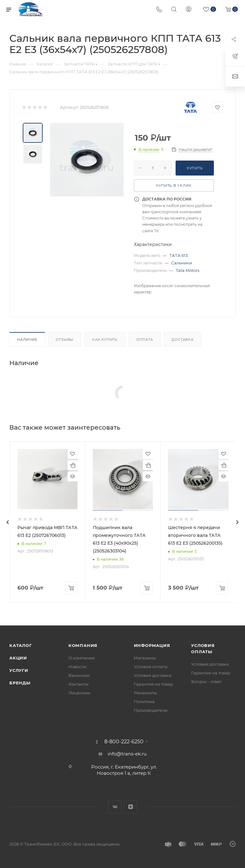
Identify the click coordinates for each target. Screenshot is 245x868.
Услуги (19, 670)
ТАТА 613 (179, 255)
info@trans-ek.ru (127, 754)
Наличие (27, 340)
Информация (152, 645)
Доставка (182, 340)
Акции (18, 658)
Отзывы (65, 340)
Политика (144, 702)
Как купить (105, 340)
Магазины (145, 658)
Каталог (21, 645)
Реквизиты (145, 693)
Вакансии (79, 675)
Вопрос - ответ (206, 682)
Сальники (182, 263)
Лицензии (79, 693)
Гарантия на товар (153, 684)
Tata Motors (188, 270)
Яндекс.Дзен (131, 807)
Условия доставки (153, 675)
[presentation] (8, 522)
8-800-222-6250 (124, 742)
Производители (151, 710)
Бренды (20, 683)
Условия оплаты (151, 667)
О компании (82, 658)
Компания (83, 645)
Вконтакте (115, 807)
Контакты (78, 684)
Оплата (145, 340)
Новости (77, 667)
